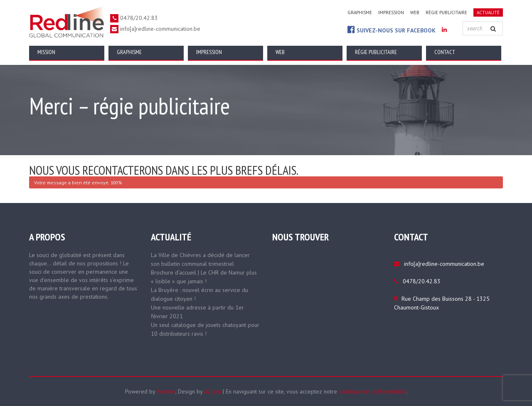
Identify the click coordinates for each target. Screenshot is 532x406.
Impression (391, 12)
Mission (46, 52)
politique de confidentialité (372, 391)
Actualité (488, 12)
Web (415, 12)
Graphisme (360, 12)
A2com (213, 391)
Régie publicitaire (446, 12)
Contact (445, 52)
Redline (166, 391)
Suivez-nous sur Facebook (392, 30)
